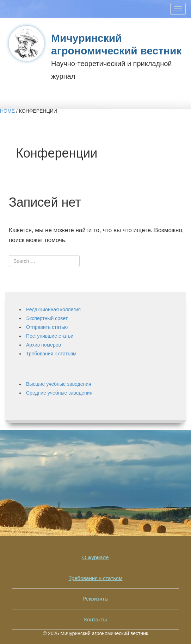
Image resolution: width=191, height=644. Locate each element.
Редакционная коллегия (53, 309)
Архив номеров (44, 345)
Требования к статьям (51, 354)
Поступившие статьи (50, 336)
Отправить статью (47, 327)
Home (7, 111)
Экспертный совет (47, 318)
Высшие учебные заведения (59, 384)
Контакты (96, 619)
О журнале (95, 557)
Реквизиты (95, 599)
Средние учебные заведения (59, 393)
